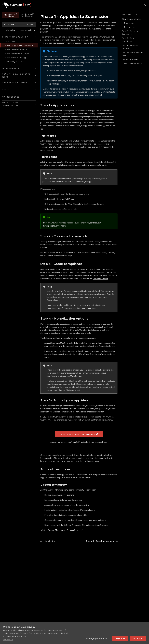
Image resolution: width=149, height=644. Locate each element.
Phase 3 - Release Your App (17, 54)
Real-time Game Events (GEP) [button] (16, 75)
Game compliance (100, 278)
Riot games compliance (86, 308)
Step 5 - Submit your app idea (133, 54)
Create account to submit (79, 434)
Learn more (8, 639)
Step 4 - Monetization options (132, 47)
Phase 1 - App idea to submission (19, 45)
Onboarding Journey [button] (15, 37)
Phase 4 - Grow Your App (16, 58)
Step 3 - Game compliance (128, 40)
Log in (77, 442)
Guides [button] (6, 90)
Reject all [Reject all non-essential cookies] (120, 638)
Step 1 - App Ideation (131, 19)
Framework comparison (57, 256)
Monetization (76, 376)
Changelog (10, 30)
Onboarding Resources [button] (15, 62)
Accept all (138, 638)
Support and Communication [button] (12, 104)
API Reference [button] (11, 97)
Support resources (130, 59)
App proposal (93, 294)
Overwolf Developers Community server (65, 530)
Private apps (130, 27)
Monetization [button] (11, 68)
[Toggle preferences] (97, 638)
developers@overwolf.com (54, 226)
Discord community (133, 63)
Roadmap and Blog (27, 30)
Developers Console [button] (15, 83)
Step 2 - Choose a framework (130, 33)
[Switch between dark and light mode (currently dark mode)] (145, 5)
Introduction (10, 41)
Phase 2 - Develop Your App (17, 49)
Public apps (129, 23)
